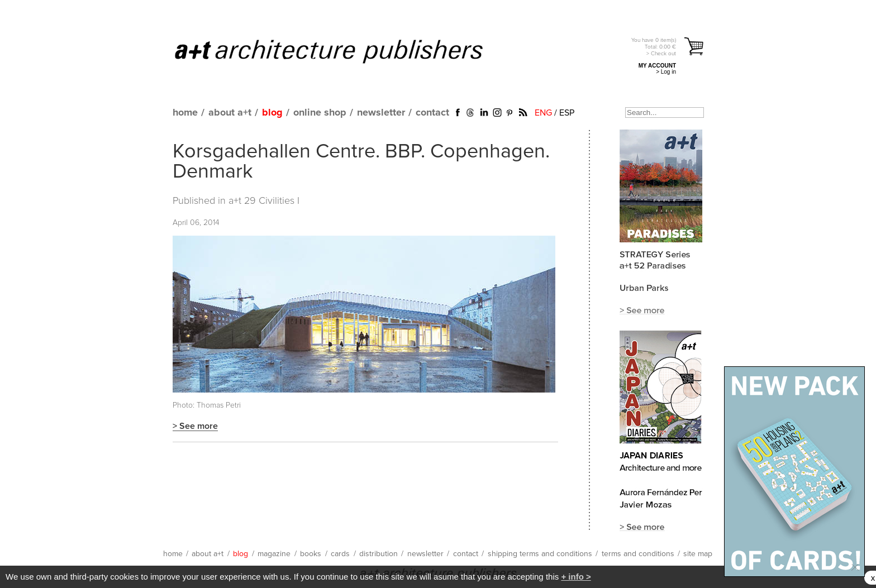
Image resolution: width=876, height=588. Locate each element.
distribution (379, 554)
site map (698, 554)
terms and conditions (638, 554)
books (311, 554)
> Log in (666, 72)
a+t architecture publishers (343, 51)
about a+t (230, 113)
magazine (274, 554)
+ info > (576, 577)
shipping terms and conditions (540, 554)
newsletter (381, 113)
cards (340, 554)
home (185, 113)
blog (272, 113)
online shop (320, 113)
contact (432, 113)
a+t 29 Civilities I (264, 201)
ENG (543, 113)
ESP (567, 113)
